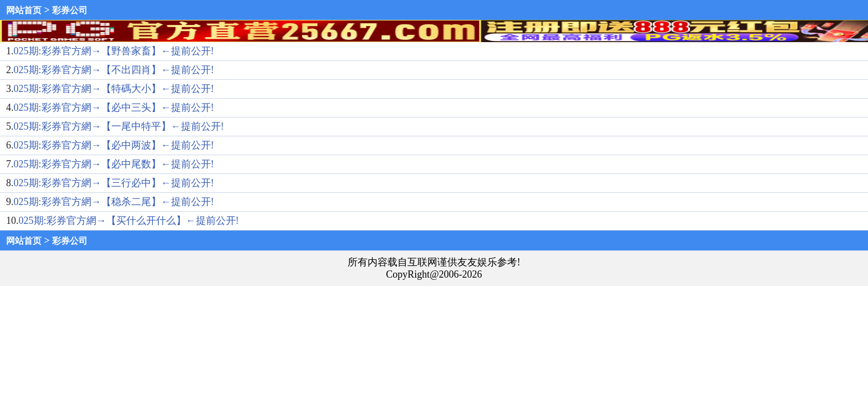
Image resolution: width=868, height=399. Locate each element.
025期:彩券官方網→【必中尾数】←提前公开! (114, 164)
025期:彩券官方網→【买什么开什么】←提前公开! (129, 221)
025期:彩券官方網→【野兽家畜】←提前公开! (114, 51)
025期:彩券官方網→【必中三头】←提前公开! (114, 108)
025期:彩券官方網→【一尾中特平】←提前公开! (119, 126)
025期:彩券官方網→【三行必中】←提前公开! (114, 183)
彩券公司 (70, 10)
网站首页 (24, 10)
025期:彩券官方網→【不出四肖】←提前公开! (114, 70)
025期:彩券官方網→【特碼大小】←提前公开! (114, 89)
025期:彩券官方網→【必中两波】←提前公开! (114, 145)
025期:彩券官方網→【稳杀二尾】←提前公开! (114, 202)
